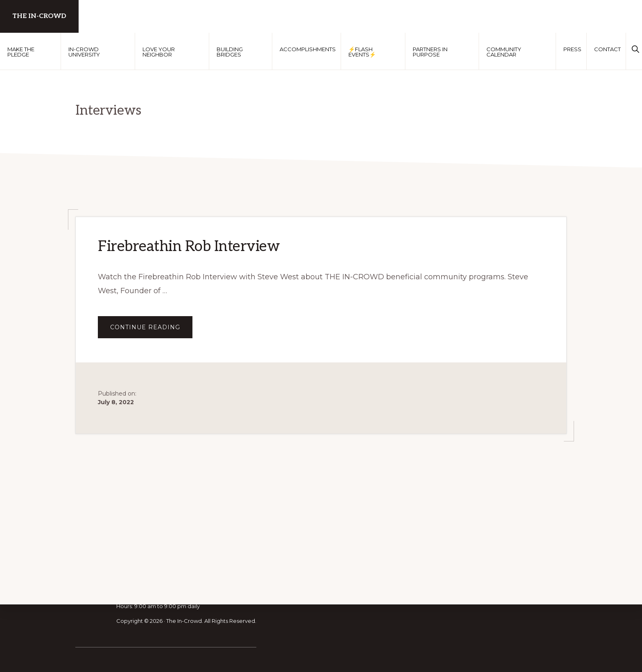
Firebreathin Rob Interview (189, 247)
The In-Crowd (39, 16)
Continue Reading (151, 331)
